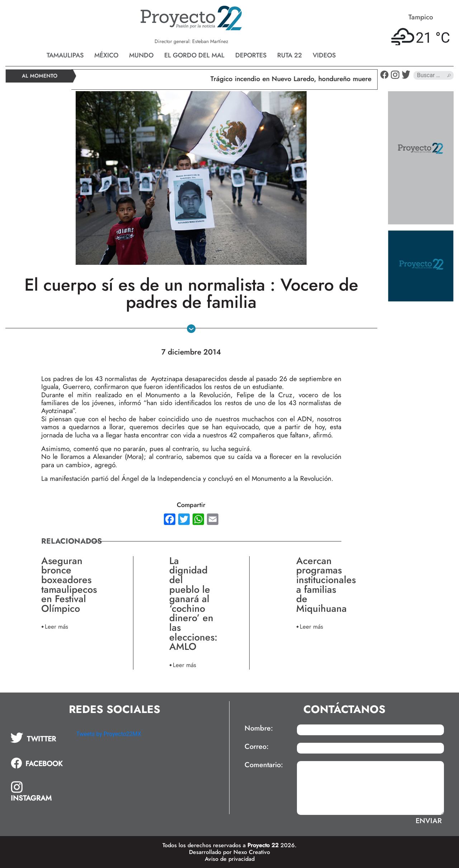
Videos (324, 55)
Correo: (257, 747)
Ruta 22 (290, 55)
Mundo (141, 55)
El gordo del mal (194, 55)
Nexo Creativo (252, 852)
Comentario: (264, 765)
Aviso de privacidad (230, 859)
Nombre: (259, 728)
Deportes (251, 55)
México (106, 55)
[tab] (38, 738)
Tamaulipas (65, 55)
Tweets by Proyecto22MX (109, 734)
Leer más (56, 626)
